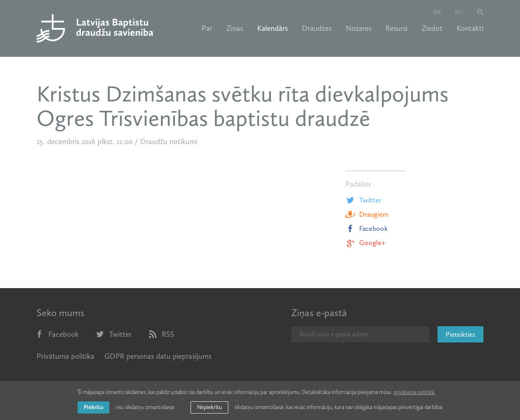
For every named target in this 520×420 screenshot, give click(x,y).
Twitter (363, 200)
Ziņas (235, 28)
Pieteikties (460, 334)
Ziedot (432, 28)
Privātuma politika (65, 356)
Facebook (367, 228)
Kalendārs (272, 28)
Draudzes (317, 28)
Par (207, 28)
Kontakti (470, 28)
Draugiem (367, 214)
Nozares (359, 28)
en (437, 12)
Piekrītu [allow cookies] (93, 407)
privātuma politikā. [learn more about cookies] (414, 392)
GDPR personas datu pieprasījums (158, 356)
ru (459, 12)
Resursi (396, 28)
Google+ (365, 243)
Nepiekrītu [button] (209, 407)
